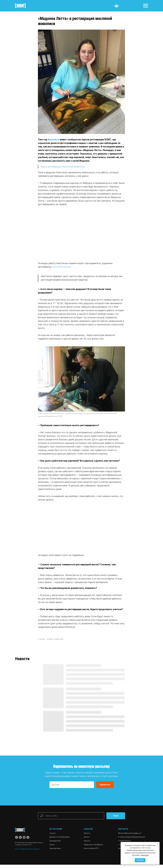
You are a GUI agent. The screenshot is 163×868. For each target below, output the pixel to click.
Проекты (87, 836)
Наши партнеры (55, 852)
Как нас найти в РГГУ (91, 852)
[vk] (17, 841)
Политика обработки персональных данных (27, 852)
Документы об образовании (60, 840)
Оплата (52, 848)
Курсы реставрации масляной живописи (63, 168)
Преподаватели (55, 844)
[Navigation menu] (146, 6)
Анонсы (87, 840)
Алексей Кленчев (61, 269)
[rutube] (28, 841)
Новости (87, 844)
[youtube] (24, 841)
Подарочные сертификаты (93, 848)
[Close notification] (158, 844)
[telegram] (20, 841)
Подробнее (144, 855)
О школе (53, 836)
